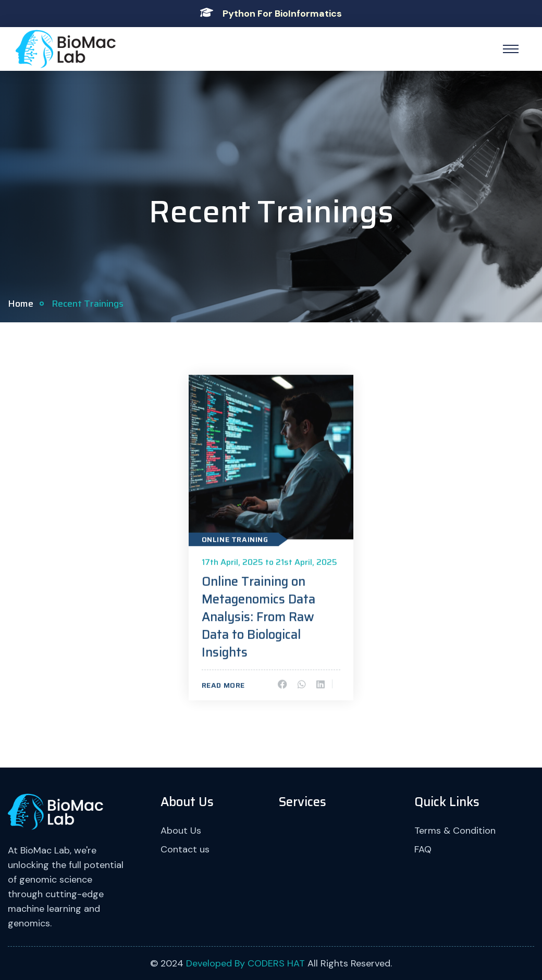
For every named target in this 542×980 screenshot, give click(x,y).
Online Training (235, 541)
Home (21, 304)
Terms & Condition (455, 831)
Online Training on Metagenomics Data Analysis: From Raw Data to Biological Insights (258, 618)
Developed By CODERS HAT (245, 963)
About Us (181, 831)
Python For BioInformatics (282, 14)
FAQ (423, 849)
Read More (223, 686)
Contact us (185, 849)
